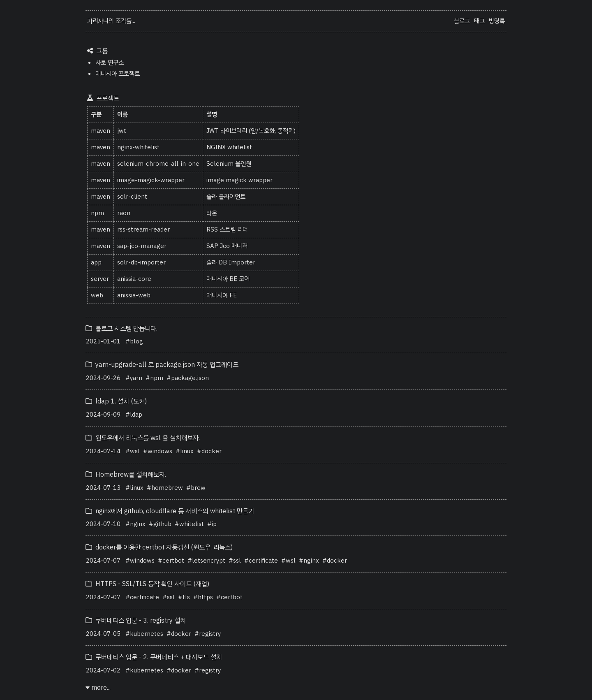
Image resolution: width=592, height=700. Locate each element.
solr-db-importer (141, 262)
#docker (209, 451)
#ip (212, 524)
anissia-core (134, 279)
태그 (479, 21)
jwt (122, 131)
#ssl (235, 561)
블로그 (462, 21)
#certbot (171, 561)
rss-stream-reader (143, 229)
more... (98, 688)
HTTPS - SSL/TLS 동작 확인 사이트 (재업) (147, 584)
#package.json (188, 378)
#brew (196, 488)
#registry (208, 634)
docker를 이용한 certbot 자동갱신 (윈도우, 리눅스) (159, 547)
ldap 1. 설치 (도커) (116, 401)
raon (124, 213)
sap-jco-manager (142, 246)
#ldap (134, 415)
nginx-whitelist (138, 147)
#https (203, 597)
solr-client (132, 197)
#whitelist (189, 524)
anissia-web (134, 295)
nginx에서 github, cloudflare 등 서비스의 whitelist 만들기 (170, 511)
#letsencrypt (206, 561)
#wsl (133, 451)
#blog (134, 341)
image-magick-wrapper (151, 180)
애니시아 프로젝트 (118, 74)
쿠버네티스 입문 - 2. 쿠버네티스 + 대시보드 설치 (154, 657)
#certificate (261, 561)
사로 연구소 (110, 63)
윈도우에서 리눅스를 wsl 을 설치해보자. (143, 438)
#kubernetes (144, 634)
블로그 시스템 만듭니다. (121, 329)
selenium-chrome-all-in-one (158, 164)
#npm (154, 378)
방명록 (497, 21)
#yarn (134, 378)
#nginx (135, 524)
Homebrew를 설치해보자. (126, 475)
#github (160, 524)
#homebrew (165, 488)
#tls (184, 597)
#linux (185, 451)
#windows (158, 451)
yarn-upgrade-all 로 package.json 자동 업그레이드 (162, 365)
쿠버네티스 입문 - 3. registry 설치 (136, 621)
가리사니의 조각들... (111, 21)
